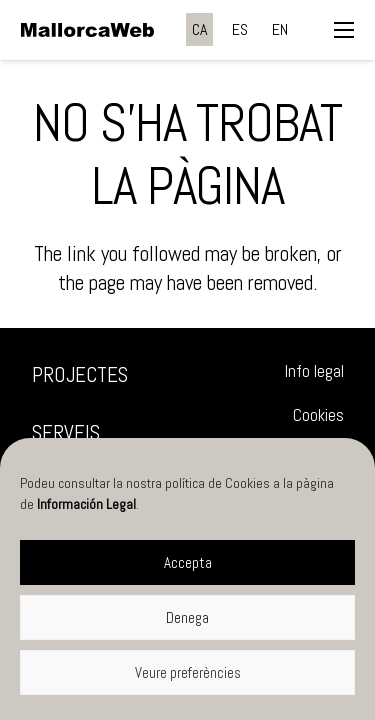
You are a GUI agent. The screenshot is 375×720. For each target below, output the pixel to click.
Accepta (188, 562)
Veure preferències (188, 672)
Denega (187, 617)
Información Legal (86, 504)
